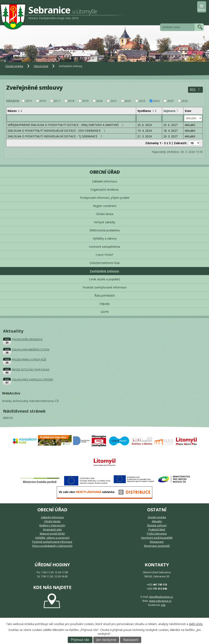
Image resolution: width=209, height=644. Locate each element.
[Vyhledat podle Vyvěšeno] (149, 118)
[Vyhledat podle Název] (71, 118)
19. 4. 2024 (145, 131)
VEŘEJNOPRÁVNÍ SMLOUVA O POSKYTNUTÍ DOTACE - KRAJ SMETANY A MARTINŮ (66, 125)
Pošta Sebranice (157, 534)
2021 (114, 101)
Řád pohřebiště (105, 295)
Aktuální (190, 125)
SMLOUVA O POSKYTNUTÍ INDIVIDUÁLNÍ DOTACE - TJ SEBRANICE (55, 136)
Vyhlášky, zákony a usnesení (52, 538)
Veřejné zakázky (105, 222)
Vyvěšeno (146, 111)
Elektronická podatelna (105, 230)
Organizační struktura (104, 189)
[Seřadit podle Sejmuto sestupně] (178, 111)
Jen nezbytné (106, 640)
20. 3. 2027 (170, 136)
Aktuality (157, 521)
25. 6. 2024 (145, 125)
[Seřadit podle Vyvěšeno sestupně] (156, 111)
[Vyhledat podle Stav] (193, 118)
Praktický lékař (157, 530)
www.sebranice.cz (160, 601)
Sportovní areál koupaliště (157, 538)
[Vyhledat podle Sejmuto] (173, 118)
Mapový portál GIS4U (52, 534)
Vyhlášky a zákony (105, 238)
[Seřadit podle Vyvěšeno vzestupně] (156, 110)
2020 (99, 101)
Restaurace (157, 542)
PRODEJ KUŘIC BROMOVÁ (27, 339)
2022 (128, 101)
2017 (57, 101)
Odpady (104, 304)
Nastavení (131, 640)
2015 (29, 101)
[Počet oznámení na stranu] (194, 143)
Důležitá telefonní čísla (105, 263)
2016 (43, 101)
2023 (142, 101)
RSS (195, 90)
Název (13, 111)
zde (163, 605)
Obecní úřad (41, 66)
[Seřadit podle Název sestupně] (22, 111)
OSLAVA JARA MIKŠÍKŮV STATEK (31, 350)
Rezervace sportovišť (157, 546)
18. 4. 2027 (170, 131)
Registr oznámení (105, 206)
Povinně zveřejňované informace (105, 287)
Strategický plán (52, 530)
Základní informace (104, 181)
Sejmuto (169, 111)
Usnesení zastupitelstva (104, 247)
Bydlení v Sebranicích (52, 525)
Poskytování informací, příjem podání (104, 198)
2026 (185, 101)
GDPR (105, 312)
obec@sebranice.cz (161, 597)
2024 (156, 101)
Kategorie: (13, 100)
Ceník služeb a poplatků (105, 279)
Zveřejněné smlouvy (104, 271)
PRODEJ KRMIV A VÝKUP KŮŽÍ (29, 360)
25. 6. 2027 (170, 125)
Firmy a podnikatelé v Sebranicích (52, 546)
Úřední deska (105, 214)
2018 (71, 101)
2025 (170, 101)
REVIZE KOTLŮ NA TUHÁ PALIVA (31, 369)
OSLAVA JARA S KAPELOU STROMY (33, 379)
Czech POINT (105, 255)
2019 (85, 101)
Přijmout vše (80, 640)
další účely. (196, 624)
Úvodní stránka (14, 66)
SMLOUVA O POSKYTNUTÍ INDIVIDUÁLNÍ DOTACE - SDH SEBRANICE (57, 131)
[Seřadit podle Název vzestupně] (22, 110)
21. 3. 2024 (145, 136)
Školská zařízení (157, 525)
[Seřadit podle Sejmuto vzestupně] (178, 110)
